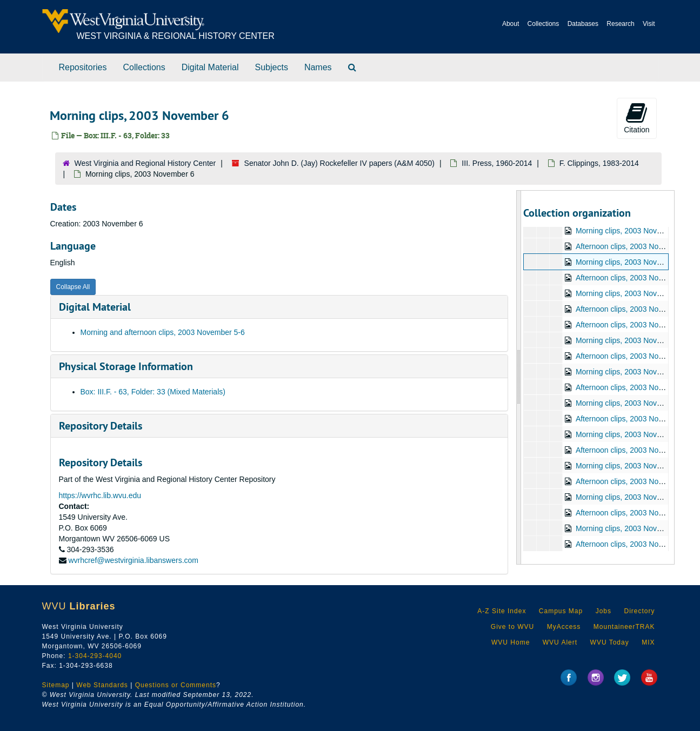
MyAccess (564, 627)
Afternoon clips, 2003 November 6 (633, 278)
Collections (544, 24)
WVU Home (511, 642)
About (511, 24)
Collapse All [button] (73, 287)
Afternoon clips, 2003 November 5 (633, 246)
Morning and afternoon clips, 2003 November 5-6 (163, 332)
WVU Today (610, 642)
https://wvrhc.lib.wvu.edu (100, 495)
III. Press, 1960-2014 (497, 163)
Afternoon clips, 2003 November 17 (635, 481)
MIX (648, 642)
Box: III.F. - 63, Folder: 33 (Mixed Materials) (153, 392)
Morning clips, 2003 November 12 (632, 372)
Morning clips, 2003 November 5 (630, 231)
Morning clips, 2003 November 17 (632, 466)
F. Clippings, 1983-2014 (599, 163)
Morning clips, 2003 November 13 (632, 403)
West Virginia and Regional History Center (145, 163)
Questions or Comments (176, 685)
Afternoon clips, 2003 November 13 (635, 419)
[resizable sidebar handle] (519, 377)
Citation (636, 118)
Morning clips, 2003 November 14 (632, 434)
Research (620, 24)
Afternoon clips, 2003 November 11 (635, 356)
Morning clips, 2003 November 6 (630, 262)
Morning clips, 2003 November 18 (632, 497)
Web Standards (102, 685)
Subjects (272, 67)
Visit (649, 24)
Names (318, 67)
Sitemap (56, 685)
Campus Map (561, 611)
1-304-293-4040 (95, 656)
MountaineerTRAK (624, 627)
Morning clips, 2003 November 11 (632, 340)
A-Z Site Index (502, 611)
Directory (639, 611)
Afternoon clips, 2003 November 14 (635, 450)
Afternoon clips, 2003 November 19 (635, 544)
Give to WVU (512, 627)
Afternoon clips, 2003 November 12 (635, 387)
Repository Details (101, 426)
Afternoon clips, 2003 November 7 (633, 309)
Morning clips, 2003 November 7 (630, 293)
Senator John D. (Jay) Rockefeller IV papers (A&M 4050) (340, 163)
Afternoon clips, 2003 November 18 (635, 513)
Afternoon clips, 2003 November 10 (635, 325)
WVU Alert (560, 642)
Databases (583, 24)
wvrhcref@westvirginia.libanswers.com (133, 560)
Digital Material (210, 67)
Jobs (604, 611)
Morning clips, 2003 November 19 (632, 528)
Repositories (83, 67)
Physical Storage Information (126, 366)
